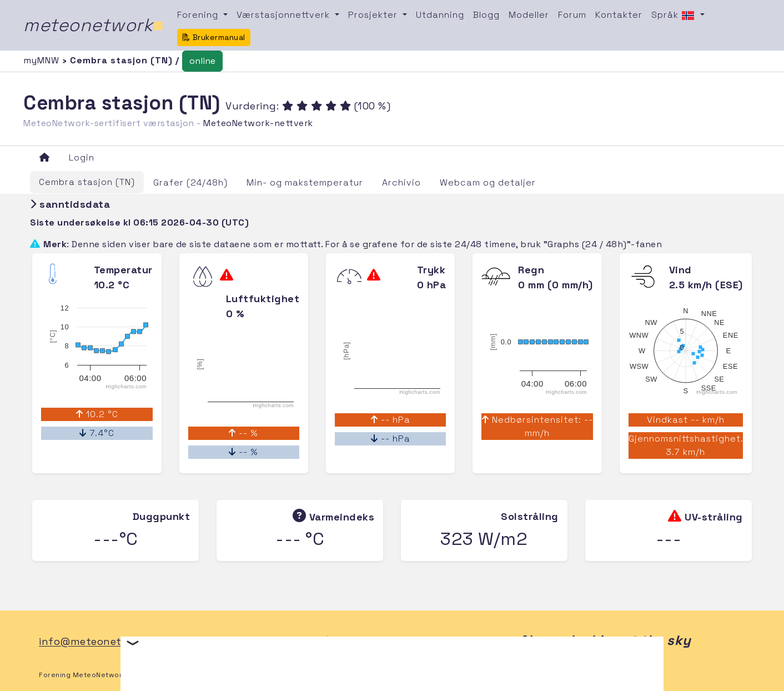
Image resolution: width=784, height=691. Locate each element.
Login (82, 157)
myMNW (43, 60)
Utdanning (440, 15)
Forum (572, 15)
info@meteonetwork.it (97, 642)
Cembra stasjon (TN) (87, 182)
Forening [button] (199, 15)
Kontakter (619, 15)
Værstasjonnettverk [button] (285, 15)
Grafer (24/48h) (190, 182)
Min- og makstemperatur (305, 182)
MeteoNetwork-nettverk (258, 123)
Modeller (529, 15)
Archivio (401, 182)
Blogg (486, 15)
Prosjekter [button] (374, 15)
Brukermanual (214, 37)
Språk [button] (674, 16)
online (202, 61)
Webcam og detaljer (488, 182)
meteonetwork (94, 25)
